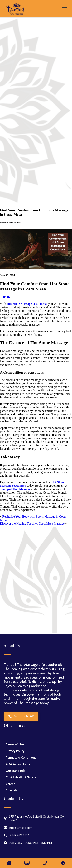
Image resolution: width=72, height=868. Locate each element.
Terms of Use (15, 744)
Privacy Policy (15, 751)
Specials (11, 790)
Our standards (15, 771)
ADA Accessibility (18, 764)
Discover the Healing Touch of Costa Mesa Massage (32, 523)
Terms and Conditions (21, 758)
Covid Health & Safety (21, 777)
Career (10, 784)
